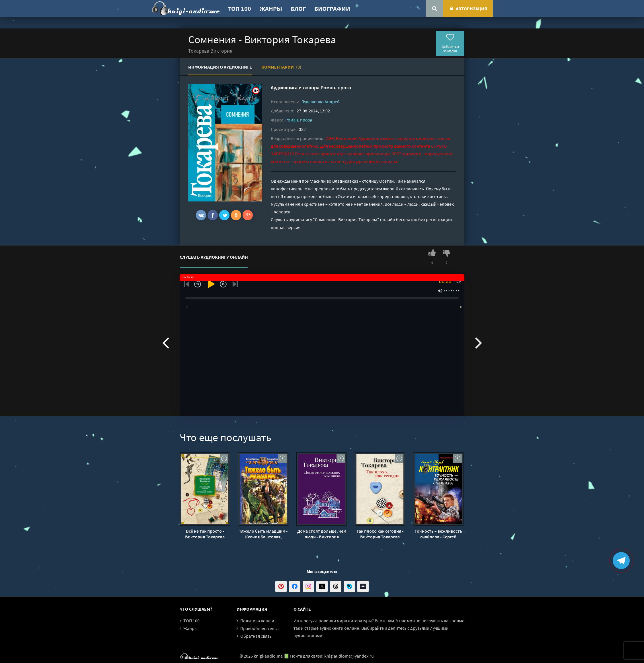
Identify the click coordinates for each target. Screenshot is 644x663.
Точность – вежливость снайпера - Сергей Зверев (438, 534)
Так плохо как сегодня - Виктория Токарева (380, 534)
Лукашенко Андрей (320, 102)
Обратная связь (256, 636)
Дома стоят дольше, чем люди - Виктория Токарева (322, 534)
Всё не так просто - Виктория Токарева (205, 534)
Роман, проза (336, 87)
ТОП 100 (240, 9)
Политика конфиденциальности (273, 621)
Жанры (271, 9)
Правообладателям (260, 628)
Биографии (332, 9)
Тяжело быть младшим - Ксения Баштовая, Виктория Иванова (263, 534)
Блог (298, 9)
